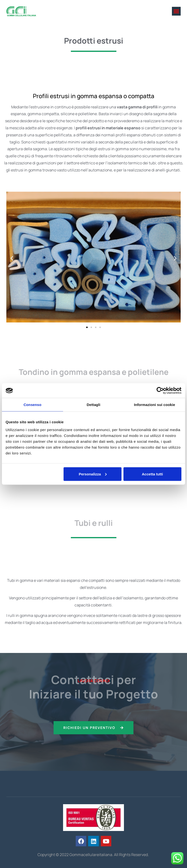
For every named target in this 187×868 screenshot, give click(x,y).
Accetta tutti (153, 474)
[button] (176, 11)
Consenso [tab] (33, 405)
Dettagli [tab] (93, 405)
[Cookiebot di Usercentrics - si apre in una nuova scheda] (160, 391)
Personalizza (93, 474)
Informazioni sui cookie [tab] (154, 405)
